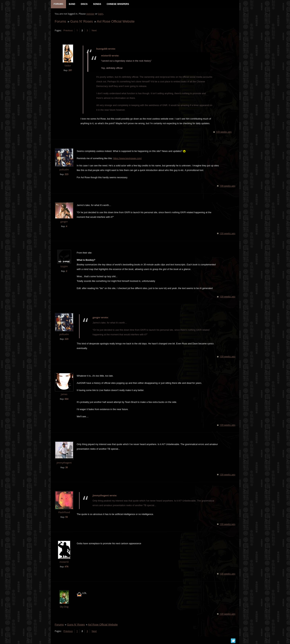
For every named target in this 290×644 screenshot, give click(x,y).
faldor (68, 66)
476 (66, 567)
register (90, 14)
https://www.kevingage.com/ (127, 159)
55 (66, 517)
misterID (64, 562)
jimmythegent (64, 463)
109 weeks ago (224, 132)
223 (66, 175)
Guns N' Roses (81, 22)
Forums (60, 22)
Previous (68, 31)
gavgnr (64, 222)
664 (66, 399)
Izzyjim (64, 267)
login (100, 14)
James (64, 395)
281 (70, 70)
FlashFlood (64, 513)
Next (94, 31)
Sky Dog (64, 607)
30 (66, 468)
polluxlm (64, 170)
